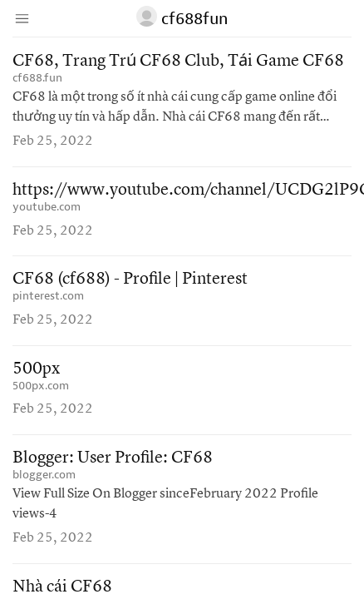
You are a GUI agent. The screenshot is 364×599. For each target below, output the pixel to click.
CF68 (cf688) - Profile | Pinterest (130, 280)
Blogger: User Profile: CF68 (113, 458)
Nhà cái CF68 (62, 587)
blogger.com (44, 475)
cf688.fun (37, 78)
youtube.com (47, 207)
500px (36, 369)
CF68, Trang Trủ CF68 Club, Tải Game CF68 (178, 62)
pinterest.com (48, 296)
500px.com (41, 386)
